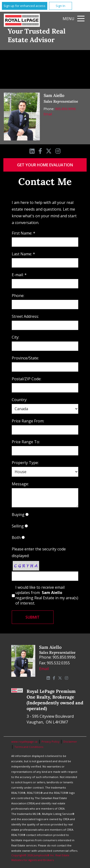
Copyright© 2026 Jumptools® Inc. (33, 855)
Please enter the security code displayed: (39, 552)
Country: (19, 400)
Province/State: (25, 358)
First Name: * (24, 233)
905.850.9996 (66, 109)
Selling (18, 526)
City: (15, 337)
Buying (18, 515)
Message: (20, 484)
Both (16, 538)
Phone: (18, 296)
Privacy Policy (51, 742)
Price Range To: (26, 442)
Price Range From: (28, 421)
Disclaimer (70, 742)
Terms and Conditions (29, 747)
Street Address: (25, 316)
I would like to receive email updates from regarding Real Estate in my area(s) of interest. (47, 595)
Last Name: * (23, 254)
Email (48, 114)
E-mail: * (19, 275)
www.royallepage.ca (24, 742)
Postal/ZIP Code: (27, 379)
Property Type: (25, 463)
